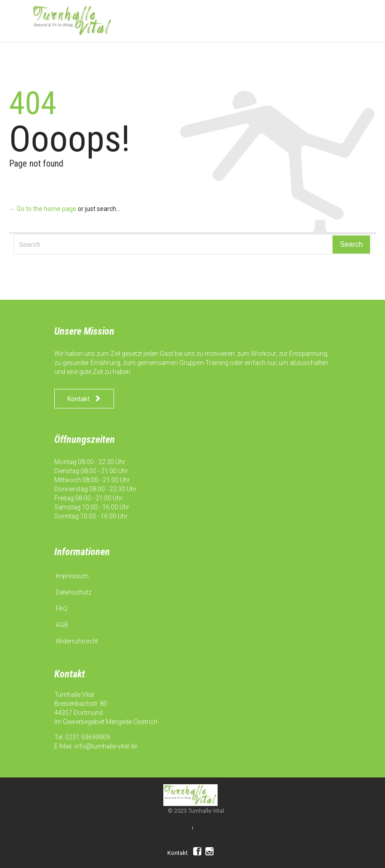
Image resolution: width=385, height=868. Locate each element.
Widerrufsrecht (77, 641)
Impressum (72, 576)
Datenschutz (74, 592)
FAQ (62, 609)
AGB (62, 625)
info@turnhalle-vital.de (106, 746)
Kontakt (178, 853)
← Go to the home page (43, 209)
